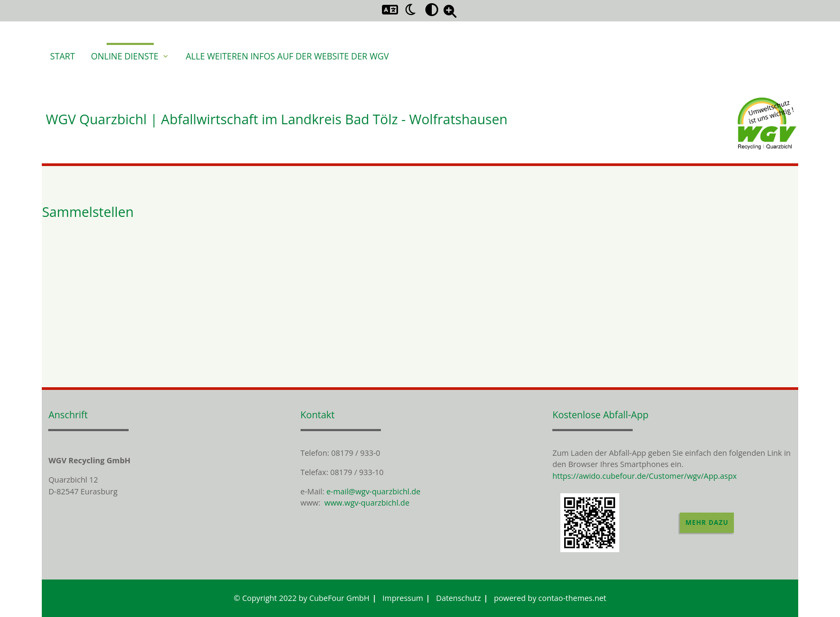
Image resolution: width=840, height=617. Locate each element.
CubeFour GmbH (339, 598)
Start (62, 56)
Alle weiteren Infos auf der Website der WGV (287, 56)
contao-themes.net (572, 598)
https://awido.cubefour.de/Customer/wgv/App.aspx (644, 476)
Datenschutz (459, 598)
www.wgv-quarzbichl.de (367, 503)
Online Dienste (130, 56)
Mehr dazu (707, 522)
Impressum (403, 598)
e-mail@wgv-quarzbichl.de (373, 491)
